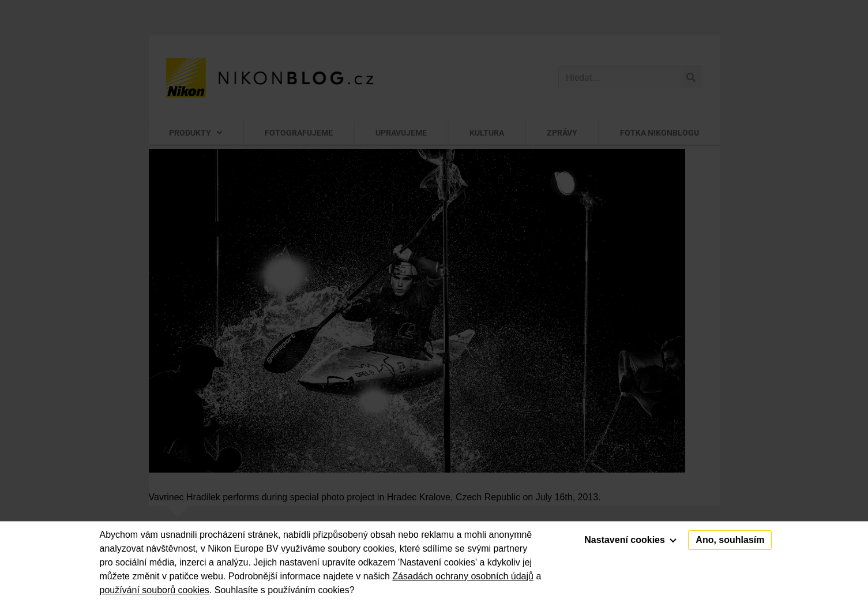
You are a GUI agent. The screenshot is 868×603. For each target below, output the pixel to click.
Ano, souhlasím (730, 540)
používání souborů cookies (155, 590)
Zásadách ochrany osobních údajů (463, 576)
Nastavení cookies (630, 540)
